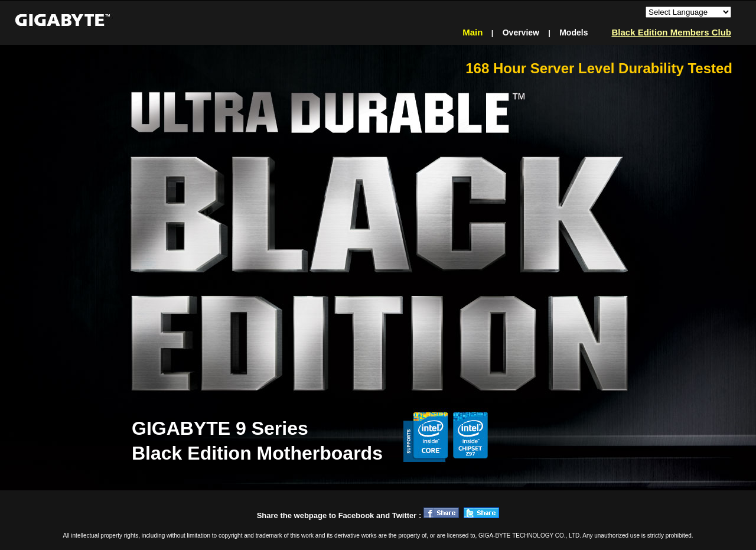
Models (574, 32)
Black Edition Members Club (671, 32)
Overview (521, 32)
